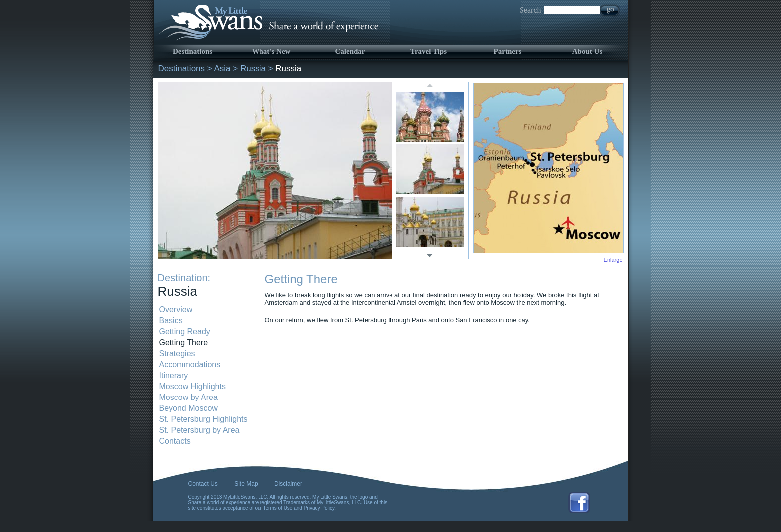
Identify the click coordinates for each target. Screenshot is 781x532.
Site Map (246, 484)
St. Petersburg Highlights (203, 419)
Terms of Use (278, 508)
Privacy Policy (319, 508)
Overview (176, 310)
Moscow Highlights (193, 386)
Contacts (175, 441)
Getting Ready (185, 332)
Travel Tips (429, 51)
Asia (222, 68)
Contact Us (203, 484)
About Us (587, 51)
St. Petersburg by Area (199, 430)
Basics (171, 321)
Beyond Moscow (189, 408)
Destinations (193, 51)
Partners (508, 51)
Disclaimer (288, 484)
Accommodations (190, 364)
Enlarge (613, 260)
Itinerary (174, 375)
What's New (271, 51)
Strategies (177, 353)
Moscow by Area (189, 397)
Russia (253, 68)
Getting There (184, 342)
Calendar (350, 51)
